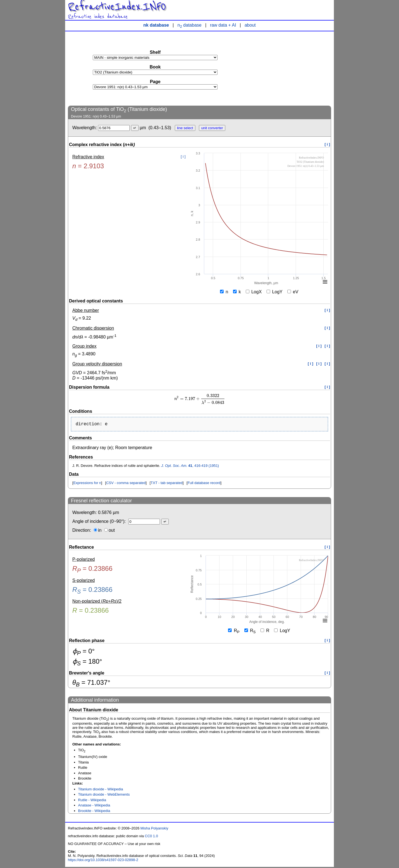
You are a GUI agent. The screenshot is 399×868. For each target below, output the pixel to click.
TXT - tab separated (167, 484)
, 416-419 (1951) (190, 467)
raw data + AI (223, 25)
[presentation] (199, 399)
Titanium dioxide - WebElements (104, 796)
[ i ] (328, 144)
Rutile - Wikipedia (92, 801)
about (250, 25)
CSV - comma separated (126, 484)
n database (190, 25)
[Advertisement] (290, 68)
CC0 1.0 (152, 837)
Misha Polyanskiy (154, 829)
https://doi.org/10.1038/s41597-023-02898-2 (103, 861)
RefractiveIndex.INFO (117, 7)
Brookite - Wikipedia (94, 812)
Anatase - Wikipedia (94, 806)
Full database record (204, 484)
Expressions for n (87, 484)
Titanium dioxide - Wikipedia (101, 790)
